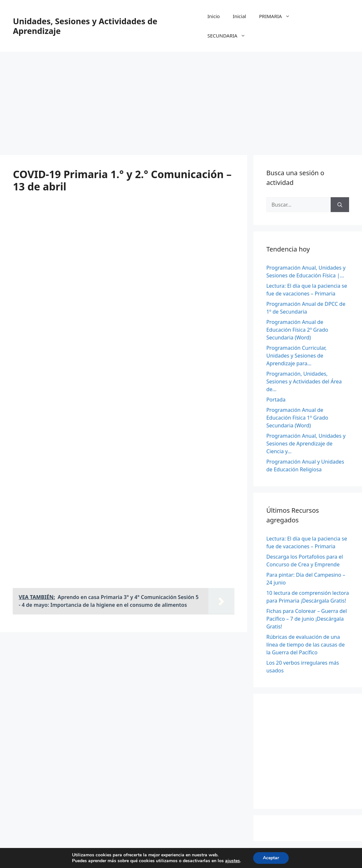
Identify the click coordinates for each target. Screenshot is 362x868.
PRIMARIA (278, 16)
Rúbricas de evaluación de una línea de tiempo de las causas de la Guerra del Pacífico (306, 645)
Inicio (213, 16)
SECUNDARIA (230, 36)
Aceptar (271, 858)
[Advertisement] (181, 100)
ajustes (233, 861)
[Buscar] (340, 205)
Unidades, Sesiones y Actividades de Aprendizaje (85, 26)
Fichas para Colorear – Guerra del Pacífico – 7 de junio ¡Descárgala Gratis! (307, 619)
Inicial (240, 16)
